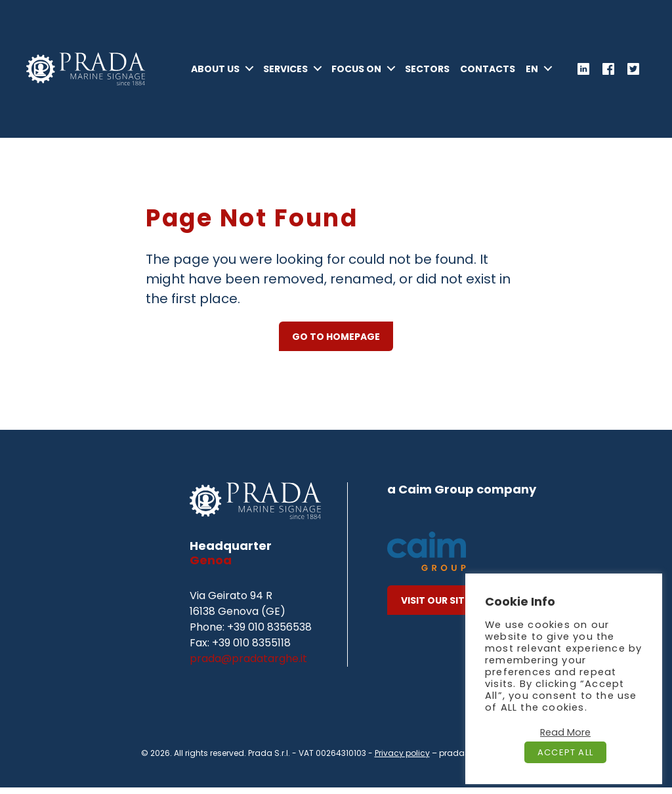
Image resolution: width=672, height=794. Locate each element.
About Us (251, 64)
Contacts (524, 64)
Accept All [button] (565, 752)
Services (322, 64)
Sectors (463, 64)
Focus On (392, 64)
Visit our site (435, 607)
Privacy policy (402, 760)
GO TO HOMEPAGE (336, 343)
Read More (565, 732)
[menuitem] (538, 80)
